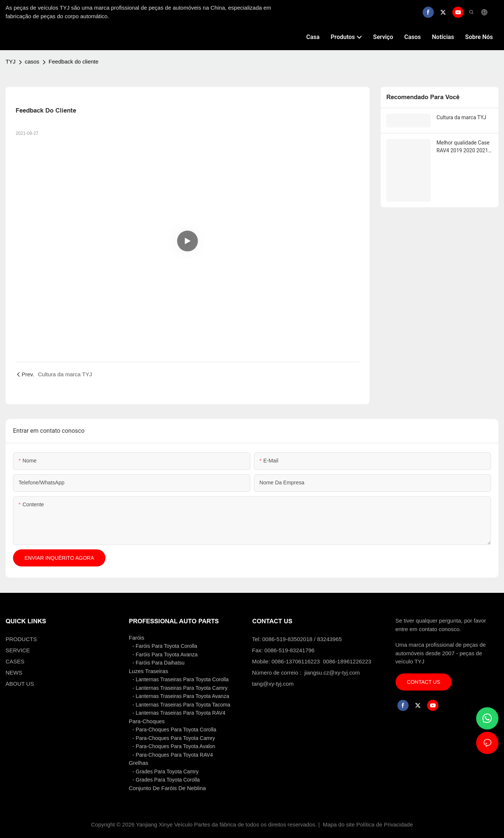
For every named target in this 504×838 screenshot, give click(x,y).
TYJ (11, 61)
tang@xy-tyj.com (273, 684)
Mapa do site (339, 824)
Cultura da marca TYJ (461, 117)
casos (32, 61)
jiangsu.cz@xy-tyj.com (332, 673)
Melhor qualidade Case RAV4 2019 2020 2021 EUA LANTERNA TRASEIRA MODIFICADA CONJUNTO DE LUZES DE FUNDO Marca (464, 147)
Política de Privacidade (385, 824)
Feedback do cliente (74, 61)
